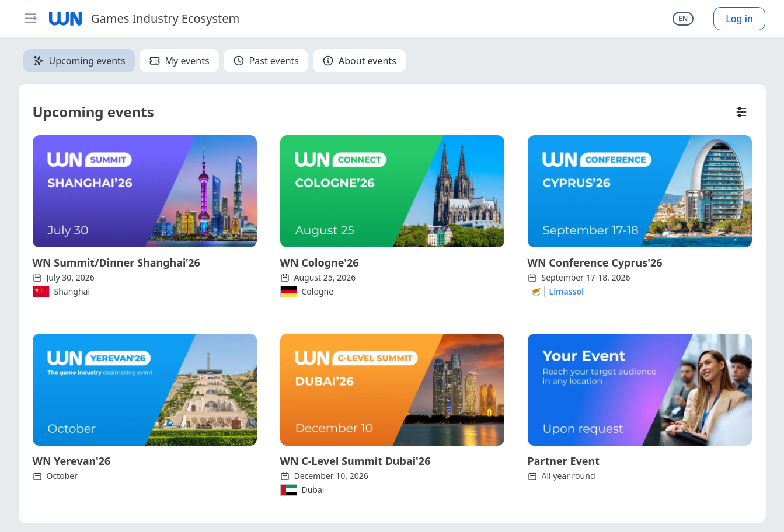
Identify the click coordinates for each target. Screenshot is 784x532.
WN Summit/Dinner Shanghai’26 (116, 262)
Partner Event (564, 461)
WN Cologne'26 (320, 262)
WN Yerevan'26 (72, 461)
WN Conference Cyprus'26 (595, 262)
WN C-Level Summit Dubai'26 (356, 461)
